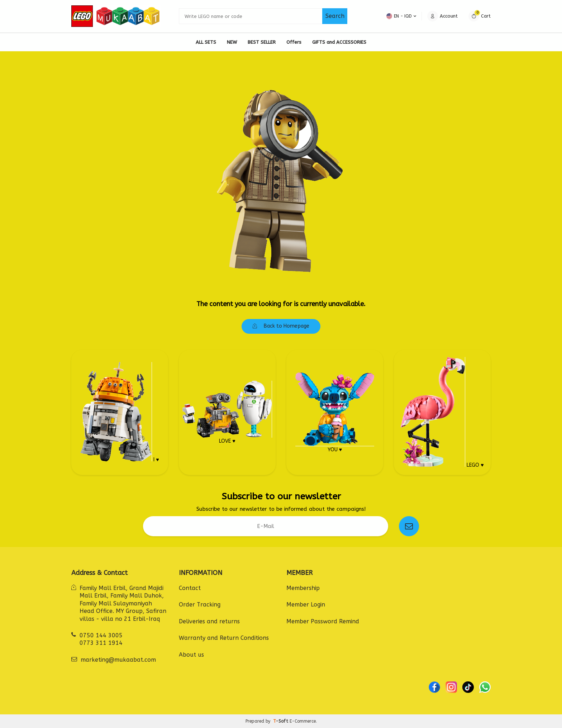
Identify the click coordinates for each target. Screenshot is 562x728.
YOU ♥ (335, 412)
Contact (190, 588)
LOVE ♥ (227, 412)
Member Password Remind (323, 621)
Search (335, 16)
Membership (303, 588)
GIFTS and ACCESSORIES (339, 42)
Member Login (306, 605)
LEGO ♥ (442, 412)
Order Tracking (200, 605)
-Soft (281, 721)
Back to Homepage (281, 326)
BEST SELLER (262, 42)
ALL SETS (206, 42)
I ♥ (120, 412)
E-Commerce (303, 721)
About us (191, 655)
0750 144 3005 (101, 635)
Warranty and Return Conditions (224, 638)
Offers (294, 42)
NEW (232, 42)
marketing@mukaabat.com (118, 660)
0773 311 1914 (101, 643)
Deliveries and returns (209, 621)
